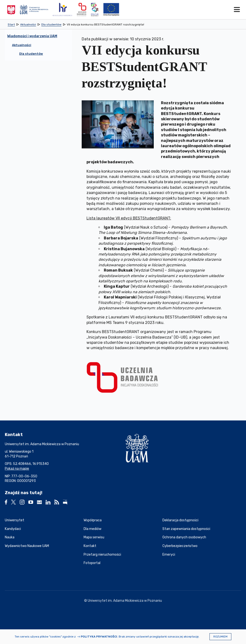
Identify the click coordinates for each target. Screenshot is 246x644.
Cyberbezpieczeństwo (180, 546)
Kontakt (90, 546)
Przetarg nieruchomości (102, 555)
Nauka (10, 537)
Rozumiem (220, 637)
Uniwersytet (15, 520)
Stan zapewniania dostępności (186, 529)
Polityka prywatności (99, 637)
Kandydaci (13, 529)
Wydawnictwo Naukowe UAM (27, 546)
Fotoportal (92, 563)
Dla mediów (92, 529)
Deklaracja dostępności (180, 520)
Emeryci (169, 555)
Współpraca (93, 520)
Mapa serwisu (94, 537)
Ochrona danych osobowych (184, 537)
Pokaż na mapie (17, 469)
